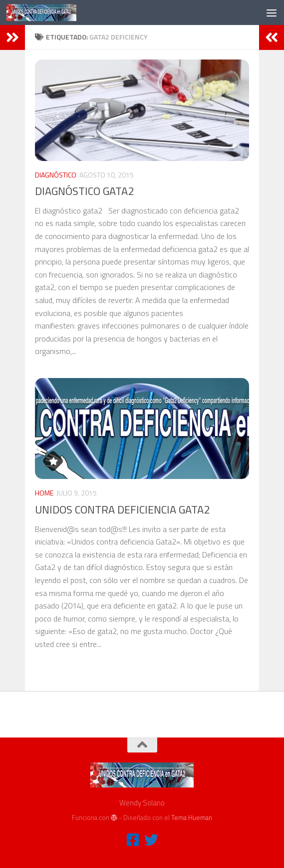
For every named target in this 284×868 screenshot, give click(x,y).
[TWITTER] (151, 840)
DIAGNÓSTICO (56, 175)
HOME (44, 493)
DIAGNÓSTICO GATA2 (84, 191)
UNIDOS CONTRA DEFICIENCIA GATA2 (122, 509)
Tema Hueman (192, 817)
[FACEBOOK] (133, 840)
